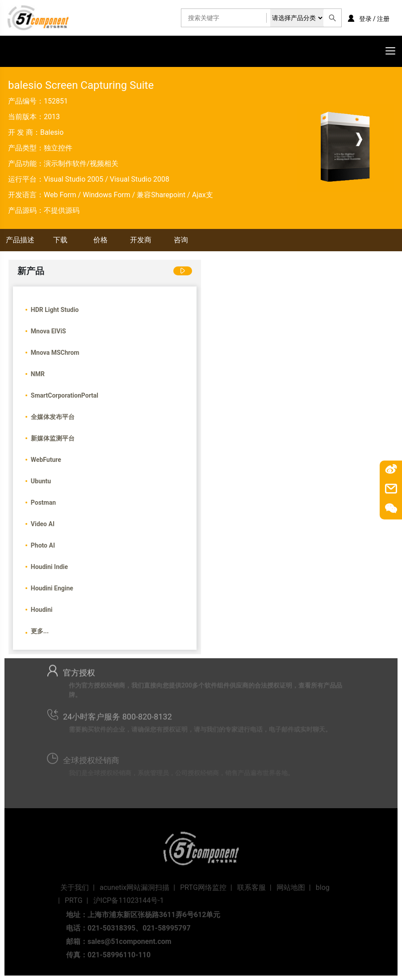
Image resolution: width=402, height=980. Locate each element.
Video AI (43, 524)
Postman (43, 502)
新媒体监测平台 (53, 438)
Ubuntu (41, 481)
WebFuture (46, 460)
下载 (60, 240)
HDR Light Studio (55, 310)
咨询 (181, 240)
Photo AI (43, 545)
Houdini (42, 610)
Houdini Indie (49, 567)
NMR (38, 374)
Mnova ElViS (48, 331)
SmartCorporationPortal (65, 395)
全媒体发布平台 (53, 417)
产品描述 (20, 240)
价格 (100, 240)
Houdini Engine (52, 588)
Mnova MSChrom (55, 353)
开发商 (141, 240)
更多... (40, 631)
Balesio (52, 132)
